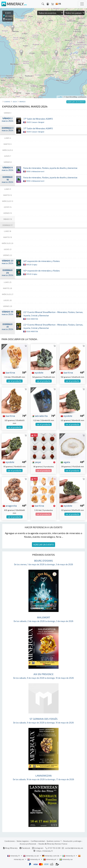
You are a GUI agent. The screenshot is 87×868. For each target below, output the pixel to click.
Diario (7, 102)
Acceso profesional (28, 844)
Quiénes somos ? (54, 841)
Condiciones (10, 841)
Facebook (25, 848)
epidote (38, 372)
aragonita (10, 506)
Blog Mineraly (10, 848)
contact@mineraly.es (74, 848)
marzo (23, 102)
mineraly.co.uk (31, 856)
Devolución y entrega (72, 841)
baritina (9, 372)
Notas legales (23, 841)
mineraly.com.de (51, 856)
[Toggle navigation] (82, 4)
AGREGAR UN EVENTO (43, 545)
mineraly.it (69, 856)
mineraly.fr (14, 856)
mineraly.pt (50, 859)
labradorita (40, 416)
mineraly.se (66, 859)
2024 (15, 102)
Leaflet (60, 97)
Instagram (38, 848)
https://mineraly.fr (45, 851)
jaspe (36, 462)
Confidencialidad (38, 841)
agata (65, 462)
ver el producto (15, 381)
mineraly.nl (34, 859)
